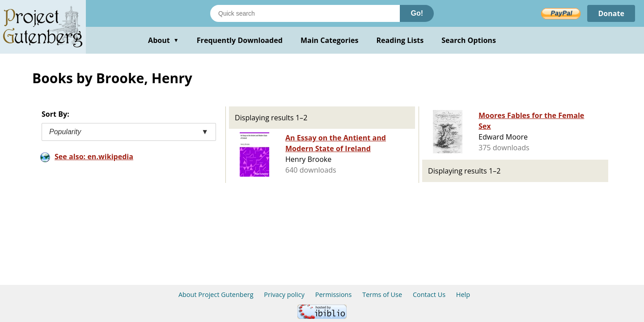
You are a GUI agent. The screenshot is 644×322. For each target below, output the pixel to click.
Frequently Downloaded (240, 40)
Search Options (469, 40)
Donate (611, 13)
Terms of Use (382, 294)
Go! (417, 13)
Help (463, 294)
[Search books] (305, 13)
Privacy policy (284, 294)
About (163, 40)
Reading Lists (400, 40)
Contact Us (429, 294)
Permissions (334, 294)
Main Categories (330, 40)
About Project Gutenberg (216, 294)
